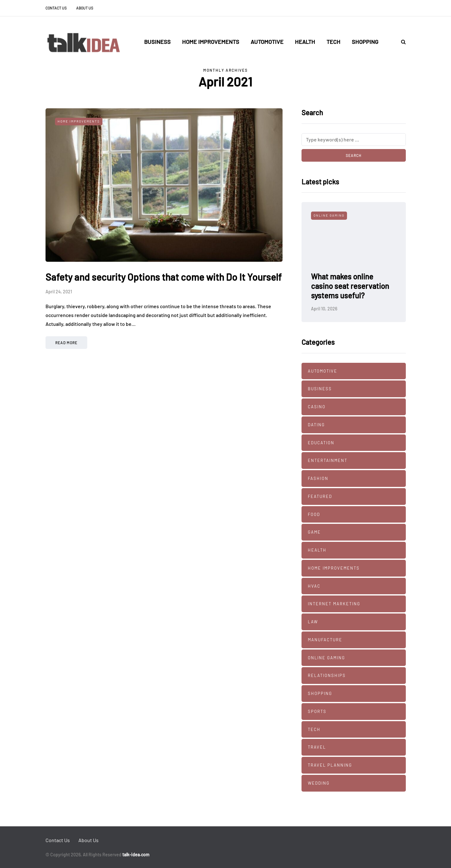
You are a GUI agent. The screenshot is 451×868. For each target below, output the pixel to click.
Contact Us (56, 8)
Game (314, 532)
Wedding (319, 783)
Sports (317, 711)
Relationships (327, 675)
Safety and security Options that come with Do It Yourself (164, 277)
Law (313, 622)
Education (321, 443)
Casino (317, 407)
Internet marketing (334, 604)
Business (157, 42)
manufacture (325, 640)
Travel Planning (330, 765)
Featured (320, 496)
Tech (333, 42)
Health (305, 42)
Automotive (267, 42)
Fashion (318, 478)
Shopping (365, 42)
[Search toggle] (401, 42)
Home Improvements (211, 42)
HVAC (314, 586)
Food (314, 514)
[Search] (354, 140)
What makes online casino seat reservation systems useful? (350, 286)
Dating (316, 425)
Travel (317, 747)
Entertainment (328, 460)
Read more (66, 343)
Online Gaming (329, 215)
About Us (85, 8)
